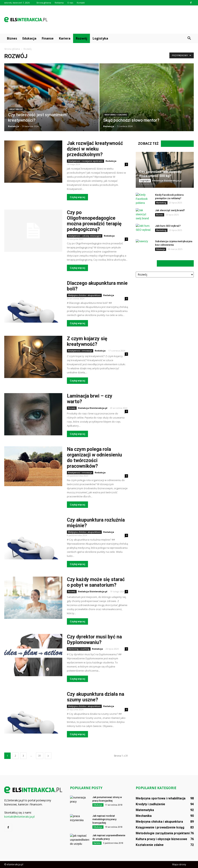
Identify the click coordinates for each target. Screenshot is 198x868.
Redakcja (14, 126)
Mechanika (144, 816)
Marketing (161, 203)
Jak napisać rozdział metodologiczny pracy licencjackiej (104, 819)
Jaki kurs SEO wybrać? (168, 226)
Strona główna (44, 3)
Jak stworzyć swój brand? (170, 210)
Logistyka (100, 38)
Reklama (59, 3)
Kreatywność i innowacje (80, 351)
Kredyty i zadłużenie (150, 804)
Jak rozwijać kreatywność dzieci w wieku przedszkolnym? (95, 149)
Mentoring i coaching (116, 115)
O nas (70, 3)
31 (40, 756)
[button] (189, 38)
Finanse (48, 38)
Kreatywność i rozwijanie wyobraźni (85, 161)
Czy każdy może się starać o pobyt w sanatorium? (96, 582)
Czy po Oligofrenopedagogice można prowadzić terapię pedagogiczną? (94, 221)
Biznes (12, 38)
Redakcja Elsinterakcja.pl (93, 408)
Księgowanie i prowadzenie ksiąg (160, 827)
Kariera (65, 38)
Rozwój (82, 38)
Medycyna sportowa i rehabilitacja (161, 798)
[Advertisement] (123, 20)
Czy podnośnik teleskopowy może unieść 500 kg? (160, 174)
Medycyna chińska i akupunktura (84, 295)
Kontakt (81, 3)
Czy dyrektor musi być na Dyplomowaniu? (94, 640)
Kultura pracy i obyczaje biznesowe (161, 839)
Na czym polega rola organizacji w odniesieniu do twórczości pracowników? (94, 458)
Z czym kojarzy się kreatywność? (87, 341)
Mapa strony (179, 864)
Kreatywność (16, 109)
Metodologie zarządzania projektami (163, 833)
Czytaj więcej (77, 197)
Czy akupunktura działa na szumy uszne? (96, 697)
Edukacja (29, 38)
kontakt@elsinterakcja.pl (19, 817)
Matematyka (145, 810)
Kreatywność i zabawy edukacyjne (85, 236)
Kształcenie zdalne (150, 845)
